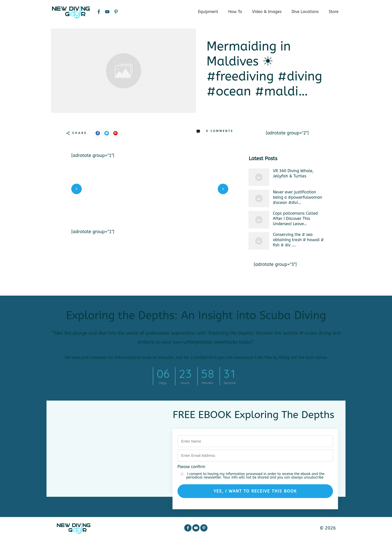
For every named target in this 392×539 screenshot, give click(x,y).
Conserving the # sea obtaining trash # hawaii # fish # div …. (298, 240)
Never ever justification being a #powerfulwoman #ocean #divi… (298, 197)
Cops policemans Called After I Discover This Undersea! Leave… (295, 219)
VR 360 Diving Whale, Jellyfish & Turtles (293, 173)
